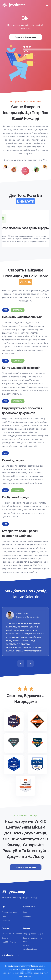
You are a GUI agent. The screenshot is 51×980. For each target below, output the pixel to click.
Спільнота (27, 916)
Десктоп (5, 938)
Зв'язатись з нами (9, 912)
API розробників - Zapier (33, 934)
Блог (25, 912)
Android (19, 934)
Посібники (6, 920)
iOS (13, 934)
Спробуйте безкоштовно (26, 37)
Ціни (4, 916)
